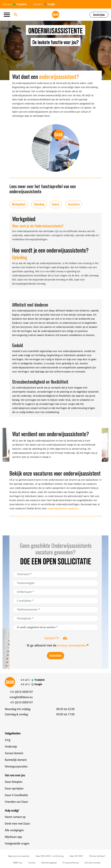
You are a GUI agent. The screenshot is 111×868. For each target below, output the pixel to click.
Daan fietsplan (14, 782)
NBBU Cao (17, 863)
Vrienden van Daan (16, 802)
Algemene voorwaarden (19, 856)
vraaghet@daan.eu (21, 697)
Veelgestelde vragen (17, 844)
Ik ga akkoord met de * (58, 645)
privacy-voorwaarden (72, 645)
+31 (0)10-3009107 (21, 692)
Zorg (8, 740)
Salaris (55, 204)
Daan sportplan (14, 789)
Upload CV (56, 638)
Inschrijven (99, 15)
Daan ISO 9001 (76, 856)
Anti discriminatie (92, 863)
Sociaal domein (14, 753)
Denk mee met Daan (17, 824)
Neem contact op (15, 817)
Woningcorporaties (16, 767)
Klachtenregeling (49, 863)
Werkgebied (18, 204)
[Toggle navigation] (8, 15)
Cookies (32, 863)
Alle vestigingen (14, 830)
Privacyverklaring (70, 863)
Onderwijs (11, 747)
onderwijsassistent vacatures (63, 508)
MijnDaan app (13, 837)
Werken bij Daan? (97, 856)
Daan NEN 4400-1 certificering (50, 856)
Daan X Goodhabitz (16, 795)
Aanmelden (55, 655)
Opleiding (39, 204)
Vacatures (74, 204)
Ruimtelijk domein (16, 760)
